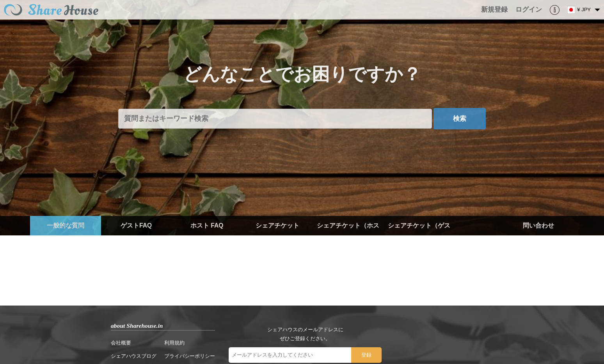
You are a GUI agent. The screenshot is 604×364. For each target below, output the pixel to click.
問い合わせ (538, 225)
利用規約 (174, 343)
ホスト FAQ (207, 225)
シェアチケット (277, 225)
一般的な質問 (66, 225)
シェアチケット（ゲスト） (419, 235)
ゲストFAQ (136, 225)
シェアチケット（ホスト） (348, 235)
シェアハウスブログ (134, 356)
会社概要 (121, 343)
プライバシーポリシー (190, 356)
